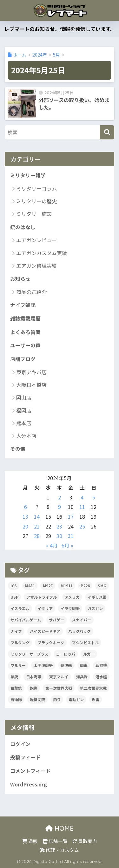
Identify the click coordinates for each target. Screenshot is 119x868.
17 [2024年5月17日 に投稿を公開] (71, 517)
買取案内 (85, 841)
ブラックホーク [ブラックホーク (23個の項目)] (51, 642)
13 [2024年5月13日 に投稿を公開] (25, 517)
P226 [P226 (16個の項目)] (85, 586)
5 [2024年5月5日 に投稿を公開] (93, 497)
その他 (18, 449)
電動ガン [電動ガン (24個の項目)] (76, 699)
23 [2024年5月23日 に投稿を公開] (59, 526)
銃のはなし (23, 227)
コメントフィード (30, 771)
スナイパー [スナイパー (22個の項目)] (82, 620)
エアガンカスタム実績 (42, 253)
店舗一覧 (55, 841)
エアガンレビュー (36, 240)
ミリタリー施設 (34, 214)
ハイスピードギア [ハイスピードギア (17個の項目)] (45, 631)
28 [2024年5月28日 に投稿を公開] (37, 536)
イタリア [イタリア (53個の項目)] (45, 608)
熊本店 (24, 423)
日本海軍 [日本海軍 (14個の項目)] (34, 677)
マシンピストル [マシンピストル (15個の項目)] (85, 642)
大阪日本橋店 (31, 385)
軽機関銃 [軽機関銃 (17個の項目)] (37, 699)
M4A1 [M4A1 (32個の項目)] (30, 586)
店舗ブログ (23, 359)
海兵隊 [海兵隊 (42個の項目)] (82, 677)
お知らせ (20, 279)
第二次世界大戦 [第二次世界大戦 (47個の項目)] (93, 688)
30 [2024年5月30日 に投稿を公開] (59, 536)
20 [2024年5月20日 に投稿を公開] (25, 526)
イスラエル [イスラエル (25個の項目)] (20, 608)
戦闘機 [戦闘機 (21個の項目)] (101, 665)
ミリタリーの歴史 (36, 201)
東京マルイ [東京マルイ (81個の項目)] (59, 677)
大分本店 (26, 436)
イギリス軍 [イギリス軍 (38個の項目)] (97, 597)
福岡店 (24, 410)
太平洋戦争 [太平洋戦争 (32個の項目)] (43, 665)
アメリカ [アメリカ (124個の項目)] (72, 597)
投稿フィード (25, 757)
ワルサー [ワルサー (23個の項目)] (18, 665)
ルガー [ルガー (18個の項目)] (89, 654)
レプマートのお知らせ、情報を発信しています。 (60, 29)
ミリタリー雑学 (28, 175)
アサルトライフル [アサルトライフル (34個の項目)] (42, 597)
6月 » (67, 545)
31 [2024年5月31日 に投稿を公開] (71, 536)
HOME (60, 828)
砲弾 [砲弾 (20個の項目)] (34, 688)
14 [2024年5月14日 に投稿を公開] (37, 517)
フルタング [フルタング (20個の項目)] (20, 642)
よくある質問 (25, 332)
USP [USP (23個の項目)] (14, 597)
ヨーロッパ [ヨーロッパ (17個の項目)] (66, 654)
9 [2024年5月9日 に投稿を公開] (60, 507)
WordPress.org (29, 784)
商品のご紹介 (31, 292)
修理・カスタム (60, 850)
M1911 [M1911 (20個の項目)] (67, 586)
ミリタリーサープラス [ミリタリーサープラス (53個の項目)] (29, 654)
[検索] (107, 132)
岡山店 (24, 397)
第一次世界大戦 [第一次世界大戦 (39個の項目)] (59, 688)
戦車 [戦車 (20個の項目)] (84, 665)
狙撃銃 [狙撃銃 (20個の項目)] (16, 688)
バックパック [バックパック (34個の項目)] (79, 631)
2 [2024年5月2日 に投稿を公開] (60, 497)
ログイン (20, 744)
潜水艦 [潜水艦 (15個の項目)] (101, 677)
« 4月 (52, 545)
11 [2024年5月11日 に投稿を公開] (82, 507)
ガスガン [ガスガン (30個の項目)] (95, 608)
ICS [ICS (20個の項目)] (14, 586)
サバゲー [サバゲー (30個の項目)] (56, 620)
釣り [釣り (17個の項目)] (57, 699)
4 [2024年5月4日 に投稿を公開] (82, 497)
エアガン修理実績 (36, 266)
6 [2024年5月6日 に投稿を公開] (26, 507)
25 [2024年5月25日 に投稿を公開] (82, 526)
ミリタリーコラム (36, 188)
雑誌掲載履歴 (25, 318)
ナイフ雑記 (23, 305)
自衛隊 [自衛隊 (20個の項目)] (16, 699)
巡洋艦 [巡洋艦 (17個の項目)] (66, 665)
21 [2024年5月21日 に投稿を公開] (37, 526)
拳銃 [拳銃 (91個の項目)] (14, 677)
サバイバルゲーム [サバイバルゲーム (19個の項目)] (26, 620)
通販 (30, 841)
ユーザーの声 (25, 345)
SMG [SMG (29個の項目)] (102, 586)
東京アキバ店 (31, 372)
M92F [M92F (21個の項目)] (48, 586)
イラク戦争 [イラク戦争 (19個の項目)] (70, 608)
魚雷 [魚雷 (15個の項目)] (96, 699)
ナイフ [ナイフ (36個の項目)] (16, 631)
